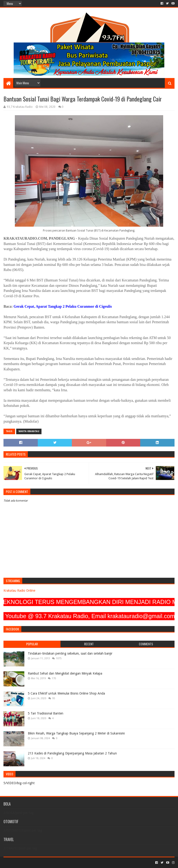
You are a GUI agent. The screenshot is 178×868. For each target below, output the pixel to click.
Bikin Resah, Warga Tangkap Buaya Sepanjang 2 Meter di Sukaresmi (76, 733)
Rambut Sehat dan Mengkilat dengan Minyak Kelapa (65, 673)
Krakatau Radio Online (19, 591)
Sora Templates (29, 863)
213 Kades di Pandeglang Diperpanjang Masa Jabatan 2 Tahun (72, 753)
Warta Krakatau (29, 431)
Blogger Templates (56, 863)
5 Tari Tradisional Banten (46, 713)
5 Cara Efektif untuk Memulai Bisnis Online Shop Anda (66, 693)
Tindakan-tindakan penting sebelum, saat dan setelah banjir (70, 653)
